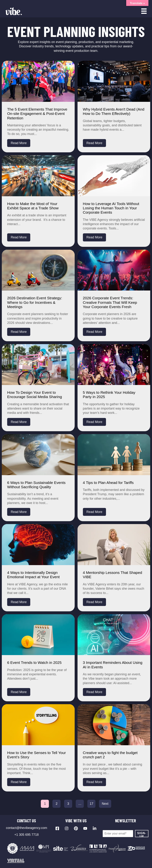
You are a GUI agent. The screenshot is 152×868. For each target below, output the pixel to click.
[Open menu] (144, 11)
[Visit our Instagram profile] (67, 828)
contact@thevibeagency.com (26, 828)
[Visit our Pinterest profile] (76, 828)
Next (105, 804)
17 (91, 804)
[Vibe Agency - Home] (14, 11)
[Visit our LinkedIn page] (95, 828)
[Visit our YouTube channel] (85, 828)
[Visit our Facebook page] (57, 828)
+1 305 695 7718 (26, 835)
